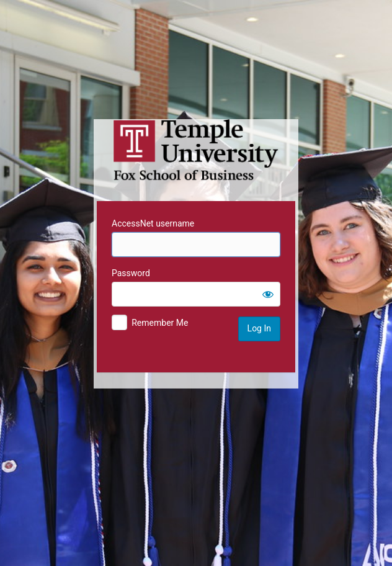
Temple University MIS (196, 150)
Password (131, 273)
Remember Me (160, 323)
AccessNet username (153, 223)
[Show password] (268, 294)
